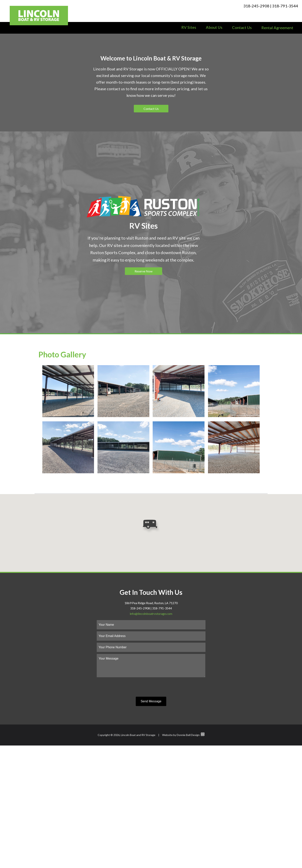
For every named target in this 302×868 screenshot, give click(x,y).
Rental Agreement (277, 28)
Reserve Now (144, 394)
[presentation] (151, 810)
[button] (151, 649)
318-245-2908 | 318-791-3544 (271, 6)
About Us (214, 27)
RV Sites (189, 27)
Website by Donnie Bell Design (183, 857)
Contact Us (242, 27)
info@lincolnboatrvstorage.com (151, 736)
